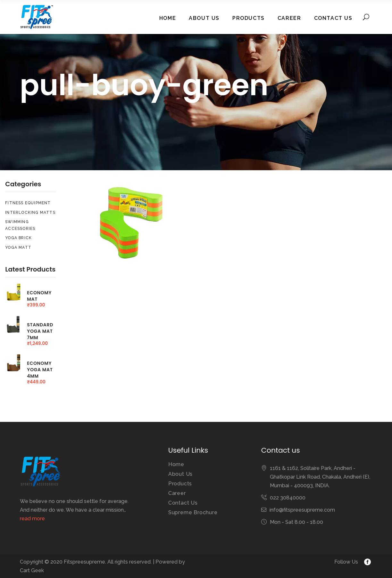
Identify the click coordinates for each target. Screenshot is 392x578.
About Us (180, 474)
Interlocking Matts (30, 213)
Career (177, 493)
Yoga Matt (18, 247)
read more (32, 519)
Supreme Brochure (193, 512)
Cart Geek (32, 570)
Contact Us (183, 503)
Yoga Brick (18, 238)
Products (180, 484)
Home (176, 464)
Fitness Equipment (28, 203)
